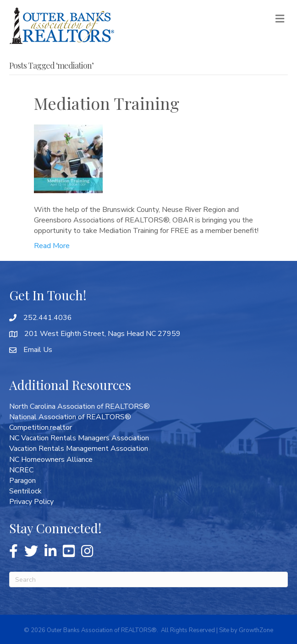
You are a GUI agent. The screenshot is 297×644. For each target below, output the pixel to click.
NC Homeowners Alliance (51, 460)
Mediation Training (107, 103)
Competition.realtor (41, 428)
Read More (52, 246)
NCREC (21, 470)
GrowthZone (256, 630)
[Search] (148, 579)
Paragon (22, 481)
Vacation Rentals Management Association (79, 449)
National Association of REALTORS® (70, 417)
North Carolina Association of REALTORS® (80, 406)
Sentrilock (25, 491)
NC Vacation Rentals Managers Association (79, 438)
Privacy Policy (31, 502)
